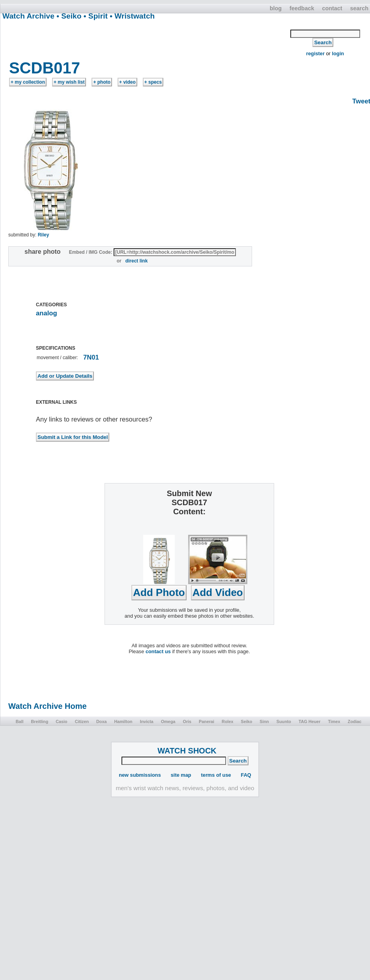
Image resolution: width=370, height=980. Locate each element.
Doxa (101, 721)
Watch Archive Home (48, 706)
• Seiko (69, 16)
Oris (187, 721)
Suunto (284, 721)
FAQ (246, 775)
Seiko (247, 721)
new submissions (140, 775)
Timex (334, 721)
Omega (168, 721)
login (338, 53)
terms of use (216, 775)
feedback (302, 8)
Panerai (206, 721)
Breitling (39, 721)
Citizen (82, 721)
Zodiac (355, 721)
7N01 (91, 357)
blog (276, 8)
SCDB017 (45, 68)
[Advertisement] (146, 39)
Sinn (264, 721)
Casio (61, 721)
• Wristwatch (132, 16)
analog (47, 313)
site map (181, 775)
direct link (137, 261)
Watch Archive (28, 16)
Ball (20, 721)
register (315, 53)
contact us (158, 651)
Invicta (147, 721)
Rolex (227, 721)
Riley (44, 235)
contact (332, 8)
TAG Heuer (310, 721)
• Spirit (96, 16)
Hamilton (123, 721)
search (359, 8)
